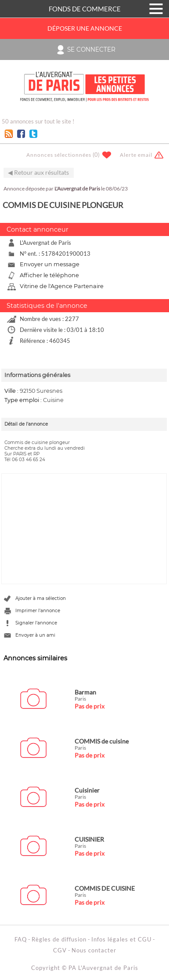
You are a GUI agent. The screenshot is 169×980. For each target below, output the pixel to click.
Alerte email (136, 155)
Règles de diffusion (59, 939)
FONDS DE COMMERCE (85, 9)
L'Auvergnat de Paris (77, 189)
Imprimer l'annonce (38, 611)
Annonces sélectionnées (59, 155)
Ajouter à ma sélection (41, 598)
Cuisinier (87, 790)
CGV (60, 950)
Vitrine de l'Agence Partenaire (62, 286)
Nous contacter (94, 950)
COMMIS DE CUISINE (105, 888)
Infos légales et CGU (121, 939)
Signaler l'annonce (36, 623)
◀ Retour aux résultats (38, 173)
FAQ (21, 939)
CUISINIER (89, 839)
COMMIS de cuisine (102, 741)
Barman (85, 692)
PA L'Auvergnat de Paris (103, 968)
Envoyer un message (50, 264)
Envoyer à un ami (35, 635)
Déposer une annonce (85, 28)
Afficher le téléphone (49, 275)
